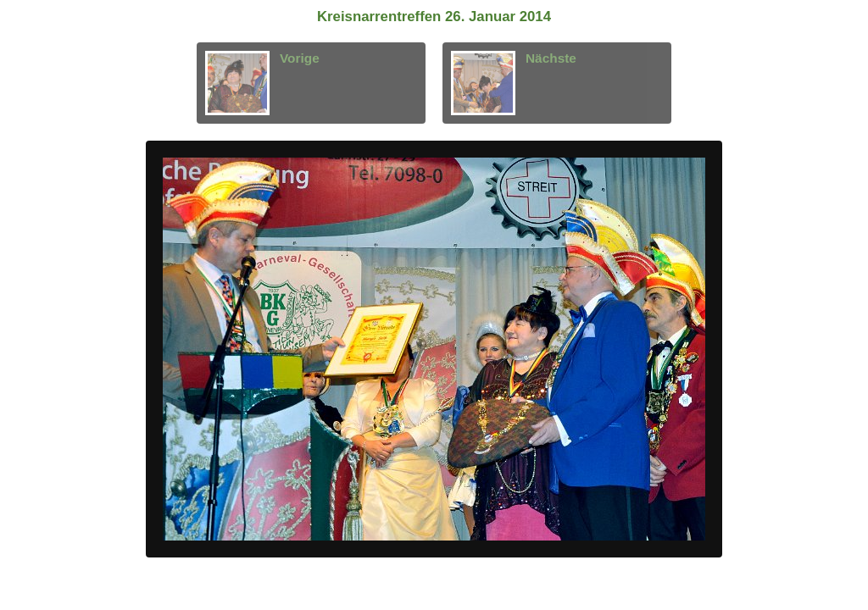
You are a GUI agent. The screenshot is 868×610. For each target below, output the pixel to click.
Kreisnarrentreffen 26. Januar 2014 (434, 17)
